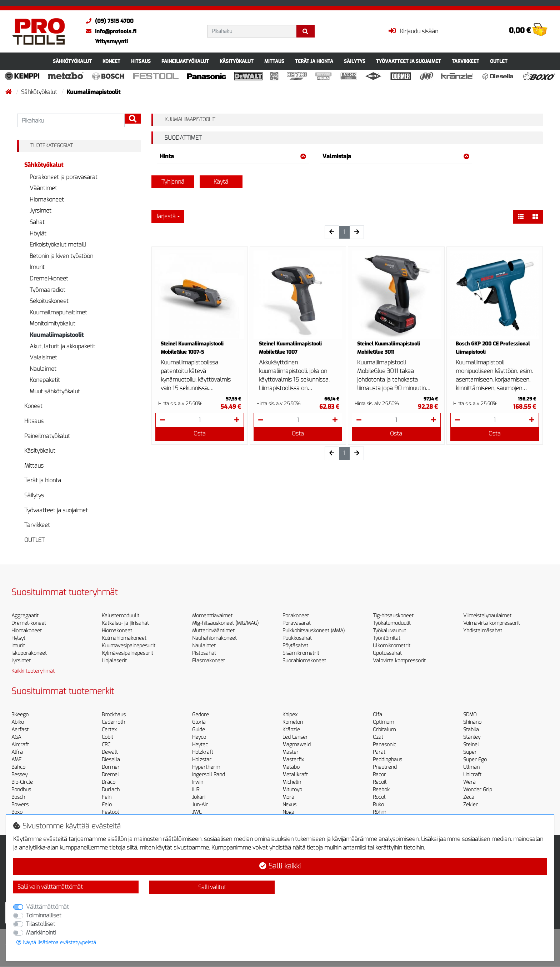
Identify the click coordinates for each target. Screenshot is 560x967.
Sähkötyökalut (72, 61)
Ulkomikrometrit (392, 646)
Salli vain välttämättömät (50, 887)
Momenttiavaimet (212, 616)
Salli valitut (212, 887)
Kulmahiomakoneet (124, 638)
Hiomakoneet (47, 200)
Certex (109, 730)
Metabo (291, 767)
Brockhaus (114, 715)
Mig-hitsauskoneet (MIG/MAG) (225, 623)
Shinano (472, 722)
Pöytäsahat (295, 646)
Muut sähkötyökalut (55, 391)
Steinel (471, 745)
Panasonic (384, 745)
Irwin (198, 782)
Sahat (37, 222)
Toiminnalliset (44, 915)
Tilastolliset (41, 924)
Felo (107, 805)
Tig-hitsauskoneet (393, 616)
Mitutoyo (292, 790)
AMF (16, 760)
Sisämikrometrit (301, 653)
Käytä (221, 182)
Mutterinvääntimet (213, 631)
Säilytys (355, 61)
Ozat (378, 737)
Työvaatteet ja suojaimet (409, 61)
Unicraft (472, 775)
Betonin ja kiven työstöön (61, 256)
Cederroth (113, 722)
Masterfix (293, 760)
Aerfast (20, 730)
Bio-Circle (22, 782)
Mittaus (274, 61)
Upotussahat (387, 653)
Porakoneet (296, 616)
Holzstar (202, 760)
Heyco (199, 737)
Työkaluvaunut (389, 631)
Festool (110, 812)
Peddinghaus (387, 760)
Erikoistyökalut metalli (58, 245)
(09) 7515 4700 (108, 21)
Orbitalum (384, 730)
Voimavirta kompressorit (492, 623)
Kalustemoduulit (121, 616)
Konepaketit (45, 380)
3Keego (20, 715)
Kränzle (291, 730)
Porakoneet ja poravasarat (64, 177)
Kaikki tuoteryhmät (33, 671)
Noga (288, 812)
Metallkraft (295, 775)
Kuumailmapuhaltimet (58, 312)
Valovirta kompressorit (399, 661)
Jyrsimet (41, 211)
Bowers (20, 805)
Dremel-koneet (49, 278)
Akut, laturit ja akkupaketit (62, 346)
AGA (16, 737)
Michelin (292, 782)
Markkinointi (41, 933)
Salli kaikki (280, 866)
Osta (200, 433)
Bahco (18, 767)
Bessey (19, 775)
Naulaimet (43, 369)
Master (291, 752)
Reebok (381, 790)
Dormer (111, 767)
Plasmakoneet (209, 661)
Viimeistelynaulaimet (487, 616)
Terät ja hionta (314, 61)
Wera (469, 782)
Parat (379, 752)
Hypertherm (206, 767)
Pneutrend (385, 767)
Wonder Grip (478, 790)
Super (470, 752)
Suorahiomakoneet (304, 661)
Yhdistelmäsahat (483, 631)
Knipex (290, 715)
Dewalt (110, 752)
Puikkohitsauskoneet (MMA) (314, 631)
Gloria (199, 722)
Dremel (110, 775)
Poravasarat (297, 623)
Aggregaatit (25, 616)
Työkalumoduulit (392, 623)
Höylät (38, 233)
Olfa (377, 715)
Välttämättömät (47, 907)
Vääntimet (43, 188)
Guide (199, 730)
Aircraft (20, 745)
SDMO (470, 715)
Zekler (471, 805)
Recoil (380, 782)
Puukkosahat (297, 638)
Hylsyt (18, 638)
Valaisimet (43, 357)
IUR (196, 790)
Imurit (37, 267)
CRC (106, 745)
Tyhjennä (173, 182)
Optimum (383, 722)
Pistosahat (204, 653)
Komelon (293, 722)
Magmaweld (297, 745)
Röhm (379, 812)
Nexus (289, 805)
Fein (107, 797)
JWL (197, 812)
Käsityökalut (237, 61)
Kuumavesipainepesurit (129, 646)
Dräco (109, 782)
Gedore (201, 715)
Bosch (18, 797)
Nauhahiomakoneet (214, 638)
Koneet (111, 61)
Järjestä (166, 216)
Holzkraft (203, 752)
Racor (379, 775)
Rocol (379, 797)
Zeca (469, 797)
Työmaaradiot (47, 290)
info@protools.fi (109, 31)
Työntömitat (387, 638)
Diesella (111, 760)
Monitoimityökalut (52, 323)
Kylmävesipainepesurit (127, 653)
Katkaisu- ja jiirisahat (125, 623)
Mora (288, 797)
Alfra (17, 752)
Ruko (378, 805)
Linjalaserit (114, 661)
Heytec (200, 745)
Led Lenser (295, 737)
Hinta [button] (233, 156)
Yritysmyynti (111, 41)
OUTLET (499, 61)
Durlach (111, 790)
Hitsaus (141, 61)
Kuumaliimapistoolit (57, 335)
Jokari (199, 797)
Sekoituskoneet (49, 301)
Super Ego (475, 760)
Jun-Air (200, 805)
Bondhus (21, 790)
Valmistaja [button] (396, 156)
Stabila (471, 730)
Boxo (17, 812)
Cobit (107, 737)
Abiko (18, 722)
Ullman (471, 767)
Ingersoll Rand (209, 775)
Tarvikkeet (466, 61)
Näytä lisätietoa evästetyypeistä (56, 943)
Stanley (472, 737)
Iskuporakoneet (29, 653)
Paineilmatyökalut (185, 61)
